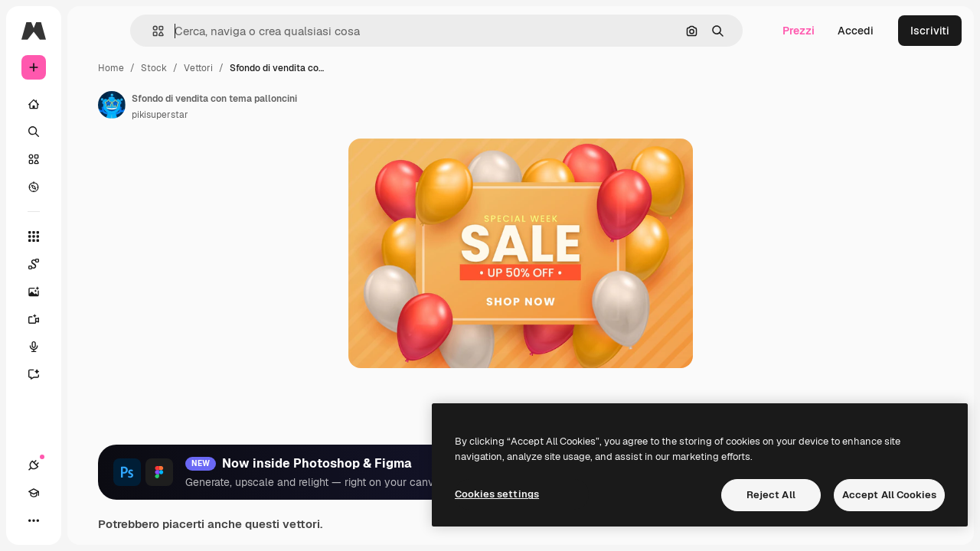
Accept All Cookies (889, 495)
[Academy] (61, 520)
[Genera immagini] (92, 292)
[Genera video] (92, 319)
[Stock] (92, 159)
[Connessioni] (34, 520)
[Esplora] (92, 187)
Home (227, 68)
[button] (236, 31)
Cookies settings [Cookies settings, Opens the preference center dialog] (497, 494)
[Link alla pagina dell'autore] (228, 105)
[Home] (92, 104)
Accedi (856, 31)
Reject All (771, 495)
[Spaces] (92, 264)
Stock (270, 68)
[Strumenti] (92, 236)
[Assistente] (92, 374)
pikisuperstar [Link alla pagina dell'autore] (276, 115)
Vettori (315, 68)
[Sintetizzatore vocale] (92, 347)
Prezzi (799, 31)
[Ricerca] (92, 132)
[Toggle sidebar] (150, 31)
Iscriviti (930, 31)
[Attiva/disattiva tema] (89, 520)
